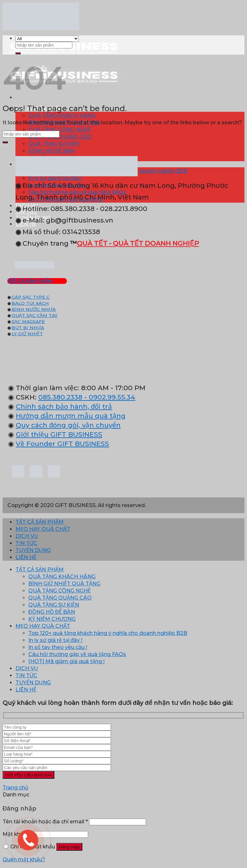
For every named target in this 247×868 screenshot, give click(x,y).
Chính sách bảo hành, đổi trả (64, 406)
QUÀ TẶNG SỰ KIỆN (54, 144)
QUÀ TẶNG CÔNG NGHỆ (59, 130)
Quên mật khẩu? (24, 859)
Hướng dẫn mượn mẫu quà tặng (71, 416)
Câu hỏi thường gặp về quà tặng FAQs (77, 654)
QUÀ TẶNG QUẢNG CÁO (60, 137)
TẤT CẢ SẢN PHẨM (40, 522)
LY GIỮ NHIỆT (27, 334)
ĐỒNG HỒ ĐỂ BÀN (52, 151)
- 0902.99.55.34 (109, 397)
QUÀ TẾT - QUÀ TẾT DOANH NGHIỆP (138, 243)
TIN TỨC (26, 543)
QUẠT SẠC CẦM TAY (35, 315)
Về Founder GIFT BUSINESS (62, 444)
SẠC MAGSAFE (28, 321)
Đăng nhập (69, 847)
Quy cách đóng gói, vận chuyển (68, 425)
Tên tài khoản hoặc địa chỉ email (45, 822)
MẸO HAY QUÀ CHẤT (43, 529)
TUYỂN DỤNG (33, 550)
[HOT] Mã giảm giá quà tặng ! (66, 661)
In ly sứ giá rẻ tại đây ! (55, 640)
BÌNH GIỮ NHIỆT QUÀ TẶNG (64, 584)
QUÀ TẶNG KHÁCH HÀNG (62, 115)
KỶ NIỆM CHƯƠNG (52, 619)
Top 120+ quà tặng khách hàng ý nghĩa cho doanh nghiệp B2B (108, 633)
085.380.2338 (60, 397)
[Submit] (18, 53)
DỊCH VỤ (27, 536)
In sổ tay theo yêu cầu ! (58, 647)
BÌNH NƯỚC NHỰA (34, 309)
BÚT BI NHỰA (28, 328)
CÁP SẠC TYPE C (31, 297)
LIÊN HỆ (26, 557)
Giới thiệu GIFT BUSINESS (59, 434)
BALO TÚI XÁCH (30, 303)
